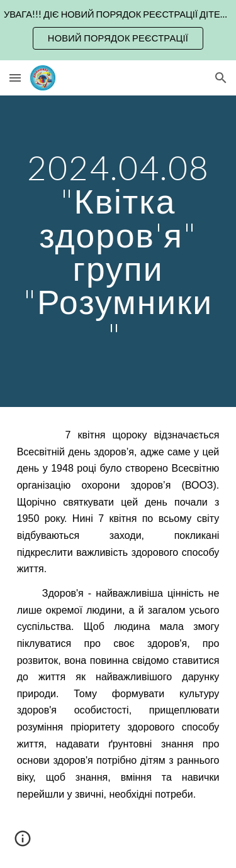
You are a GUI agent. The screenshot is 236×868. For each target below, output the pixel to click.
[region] (118, 30)
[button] (15, 78)
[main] (118, 251)
